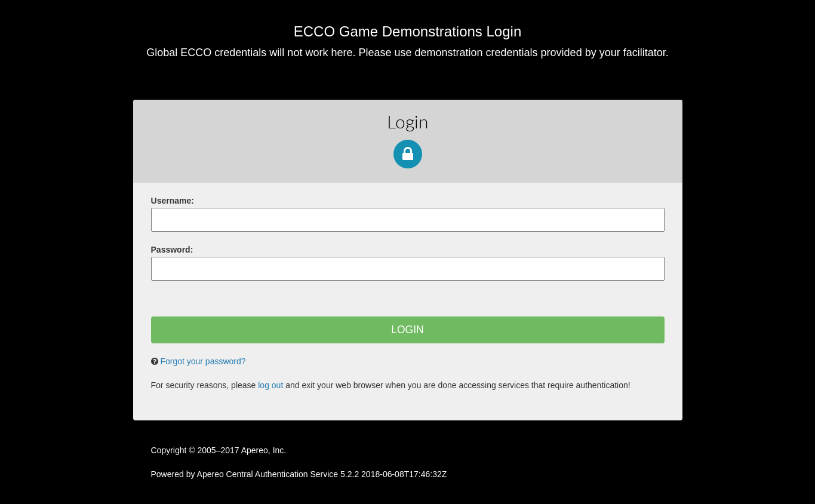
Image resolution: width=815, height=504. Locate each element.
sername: (173, 201)
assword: (172, 250)
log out (270, 385)
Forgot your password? (203, 361)
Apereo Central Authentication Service (322, 474)
